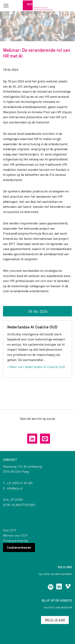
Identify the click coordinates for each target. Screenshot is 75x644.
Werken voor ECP (15, 535)
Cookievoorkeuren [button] (19, 547)
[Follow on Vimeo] (68, 587)
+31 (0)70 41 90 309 (20, 483)
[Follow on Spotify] (50, 587)
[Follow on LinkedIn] (59, 587)
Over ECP (10, 530)
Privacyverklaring (15, 540)
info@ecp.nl (15, 488)
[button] (6, 6)
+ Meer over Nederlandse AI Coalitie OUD (36, 367)
